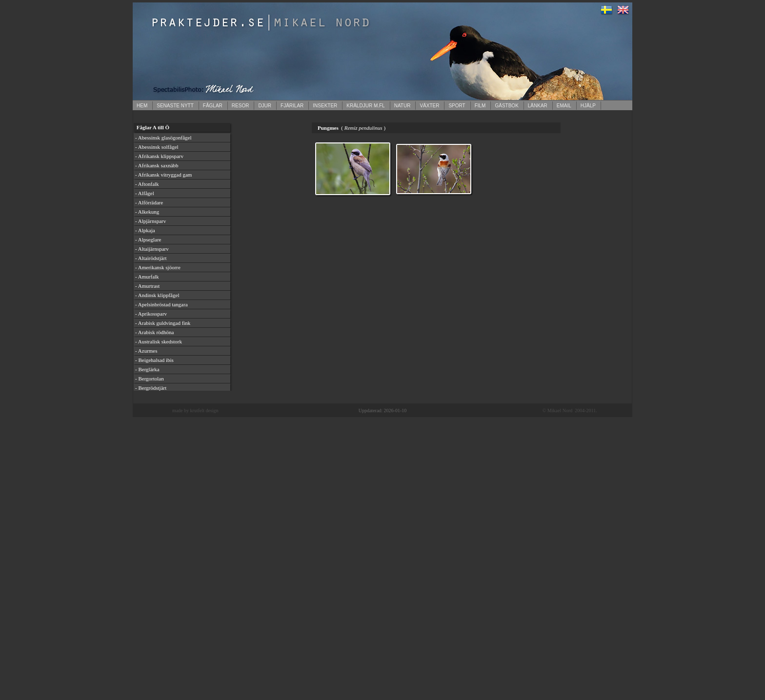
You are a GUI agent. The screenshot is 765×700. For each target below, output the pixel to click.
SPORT (457, 106)
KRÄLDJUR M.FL (365, 106)
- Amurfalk (147, 277)
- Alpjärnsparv (151, 221)
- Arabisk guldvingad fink (163, 323)
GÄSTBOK (506, 106)
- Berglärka (147, 369)
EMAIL (564, 106)
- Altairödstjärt (151, 258)
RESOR (241, 106)
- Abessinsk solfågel (157, 147)
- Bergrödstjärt (151, 388)
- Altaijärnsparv (152, 249)
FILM (480, 106)
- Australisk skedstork (159, 341)
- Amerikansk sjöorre (158, 267)
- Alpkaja (145, 230)
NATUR (403, 106)
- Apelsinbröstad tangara (161, 304)
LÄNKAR (538, 106)
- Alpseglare (148, 240)
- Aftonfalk (147, 184)
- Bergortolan (150, 379)
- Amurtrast (147, 286)
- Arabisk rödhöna (154, 332)
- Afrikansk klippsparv (159, 156)
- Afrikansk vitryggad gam (163, 175)
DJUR (265, 106)
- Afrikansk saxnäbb (157, 165)
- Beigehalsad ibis (154, 360)
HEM (142, 106)
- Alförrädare (149, 202)
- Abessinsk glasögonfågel (163, 138)
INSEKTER (325, 106)
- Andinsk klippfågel (157, 295)
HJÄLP (588, 106)
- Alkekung (147, 212)
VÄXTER (429, 106)
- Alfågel (145, 193)
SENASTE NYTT (175, 106)
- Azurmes (146, 351)
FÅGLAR (213, 106)
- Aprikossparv (151, 314)
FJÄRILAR (292, 106)
